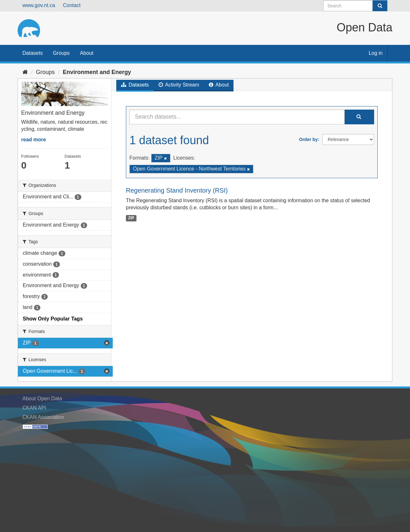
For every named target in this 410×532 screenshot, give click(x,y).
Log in (376, 53)
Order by (308, 139)
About (87, 53)
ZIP (131, 218)
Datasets (33, 53)
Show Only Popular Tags (53, 319)
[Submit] (380, 6)
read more (33, 140)
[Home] (25, 72)
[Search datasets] (355, 6)
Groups (61, 53)
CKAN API (34, 408)
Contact (72, 5)
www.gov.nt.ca (39, 5)
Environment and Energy (97, 72)
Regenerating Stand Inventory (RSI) (177, 190)
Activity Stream (179, 85)
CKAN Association (43, 417)
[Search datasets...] (237, 117)
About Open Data (42, 399)
